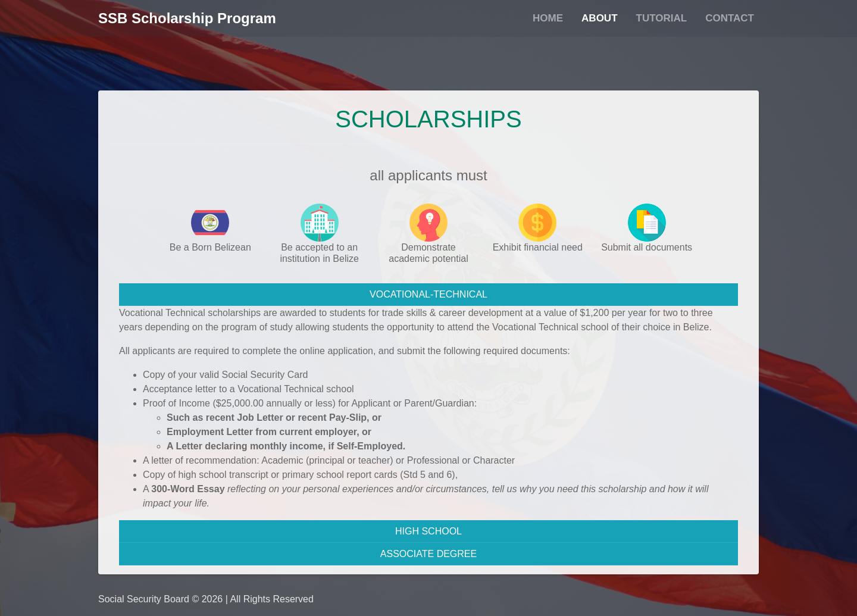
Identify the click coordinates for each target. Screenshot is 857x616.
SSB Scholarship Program (187, 18)
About (599, 18)
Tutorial (662, 18)
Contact (730, 18)
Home (548, 18)
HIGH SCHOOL (428, 531)
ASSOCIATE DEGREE (428, 554)
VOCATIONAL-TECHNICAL (428, 294)
